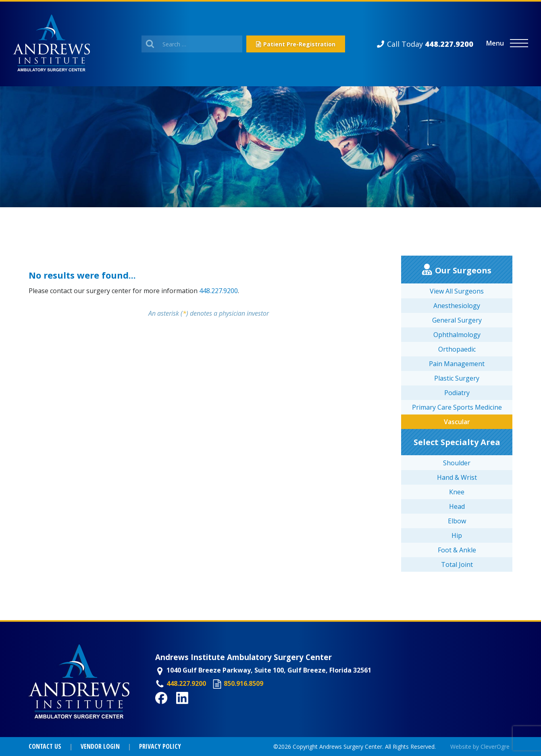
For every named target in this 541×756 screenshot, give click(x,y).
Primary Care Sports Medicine (457, 407)
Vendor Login (100, 746)
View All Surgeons (457, 291)
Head (457, 506)
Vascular (457, 422)
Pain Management (457, 364)
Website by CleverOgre (480, 747)
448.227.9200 (218, 291)
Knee (457, 492)
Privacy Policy (160, 746)
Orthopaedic (457, 349)
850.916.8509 (243, 683)
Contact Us (45, 746)
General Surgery (457, 320)
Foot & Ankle (457, 550)
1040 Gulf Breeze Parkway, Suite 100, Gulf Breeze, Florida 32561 (269, 670)
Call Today (430, 44)
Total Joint (457, 564)
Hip (457, 535)
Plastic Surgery (457, 378)
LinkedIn (190, 708)
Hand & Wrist (457, 477)
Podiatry (457, 393)
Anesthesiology (457, 306)
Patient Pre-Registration (299, 44)
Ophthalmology (457, 335)
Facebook (171, 708)
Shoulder (457, 463)
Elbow (457, 521)
